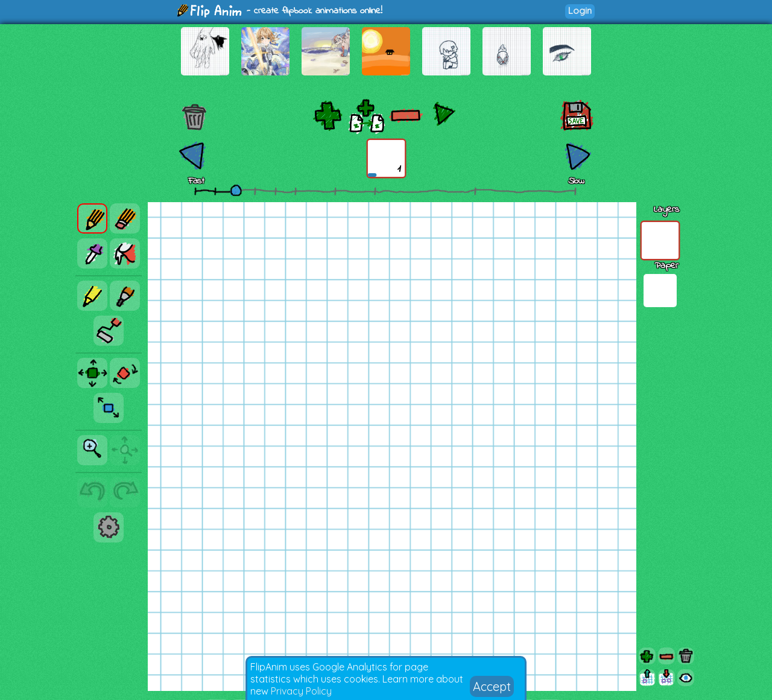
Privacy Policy (301, 691)
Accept (492, 686)
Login (580, 11)
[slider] (236, 190)
